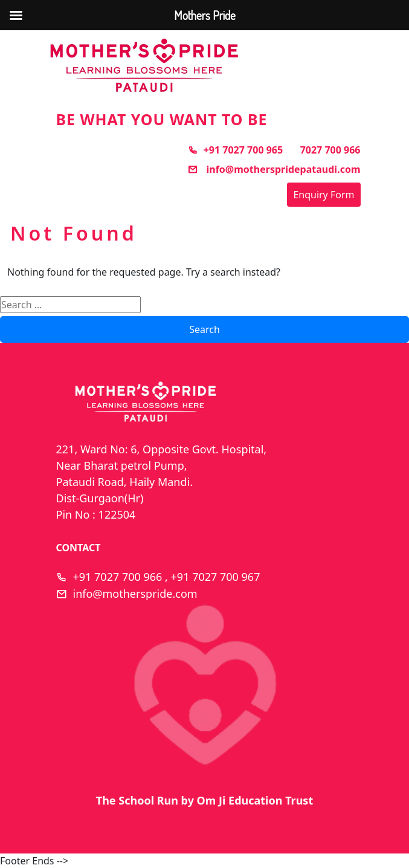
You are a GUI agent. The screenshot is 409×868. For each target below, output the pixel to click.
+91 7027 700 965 (235, 150)
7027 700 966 (330, 150)
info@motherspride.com (135, 594)
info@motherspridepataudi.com (274, 169)
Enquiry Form (324, 195)
